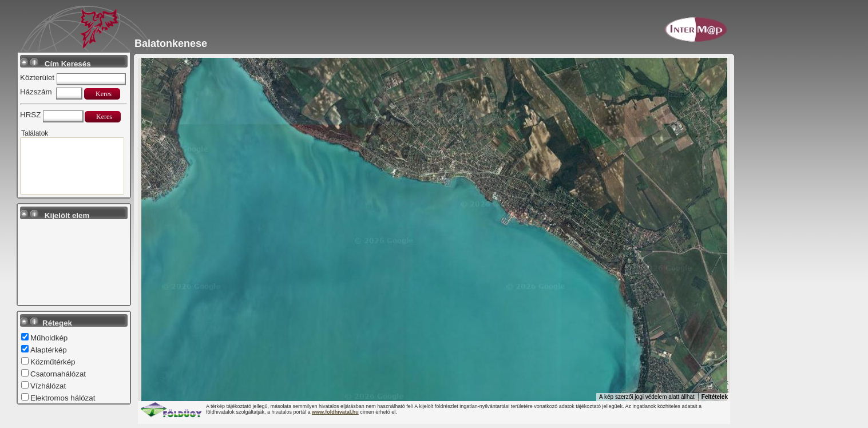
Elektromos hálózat (63, 398)
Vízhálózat (48, 386)
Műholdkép (49, 338)
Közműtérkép (53, 362)
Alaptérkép (49, 350)
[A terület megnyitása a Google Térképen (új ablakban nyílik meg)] (161, 394)
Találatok (35, 133)
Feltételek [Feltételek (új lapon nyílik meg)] (715, 397)
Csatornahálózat (58, 374)
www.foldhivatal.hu (335, 412)
